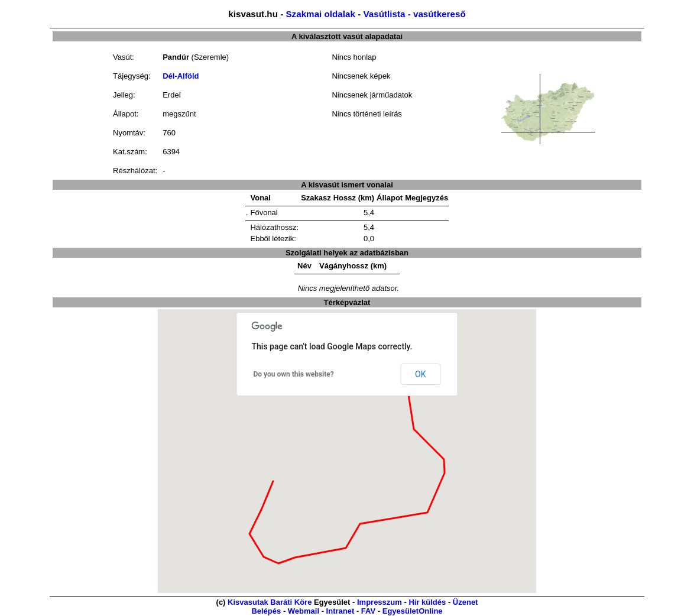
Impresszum (380, 602)
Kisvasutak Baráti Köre (270, 602)
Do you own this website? (294, 374)
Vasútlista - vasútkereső (414, 14)
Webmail (304, 611)
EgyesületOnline (413, 611)
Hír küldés (427, 602)
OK (420, 374)
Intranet (340, 611)
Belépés (266, 611)
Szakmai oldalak (320, 14)
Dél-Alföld (181, 76)
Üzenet (466, 602)
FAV (368, 611)
